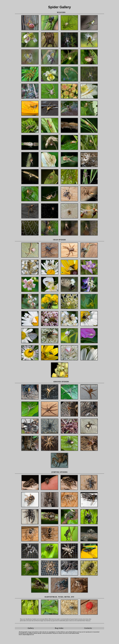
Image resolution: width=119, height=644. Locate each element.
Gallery (31, 628)
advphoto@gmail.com (28, 635)
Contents (88, 628)
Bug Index (59, 628)
